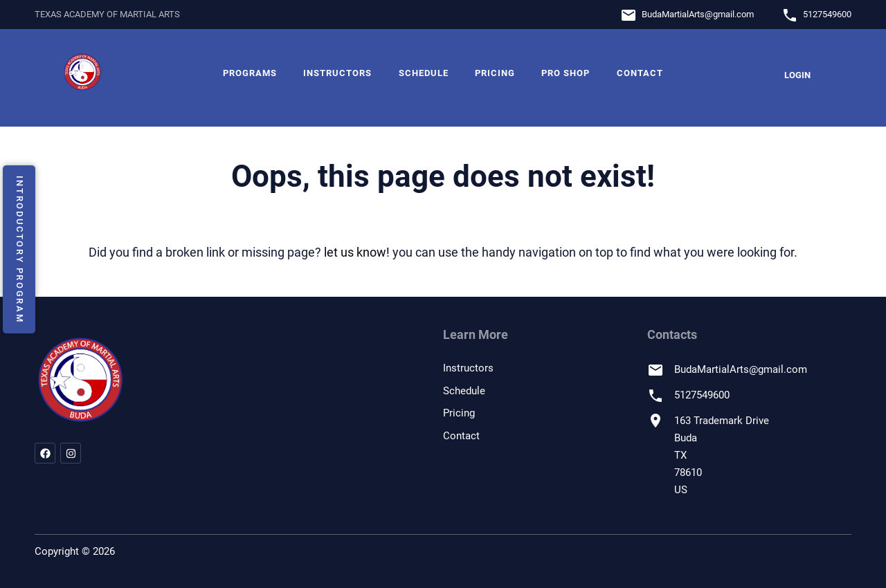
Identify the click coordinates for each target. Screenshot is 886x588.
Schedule (424, 73)
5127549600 (827, 14)
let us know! (357, 252)
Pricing (495, 73)
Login (797, 75)
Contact (640, 73)
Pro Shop (566, 73)
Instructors (337, 73)
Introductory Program (20, 249)
